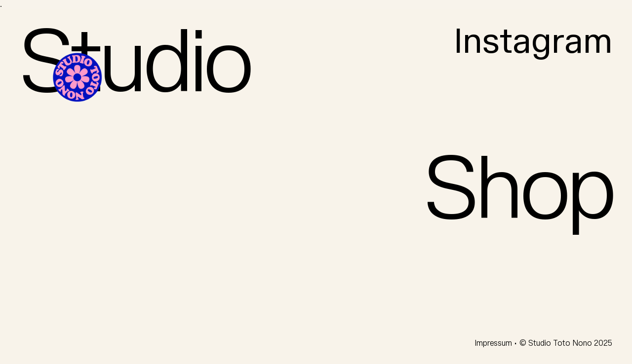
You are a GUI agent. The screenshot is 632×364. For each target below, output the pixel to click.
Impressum (494, 343)
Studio (135, 64)
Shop (518, 191)
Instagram (533, 42)
